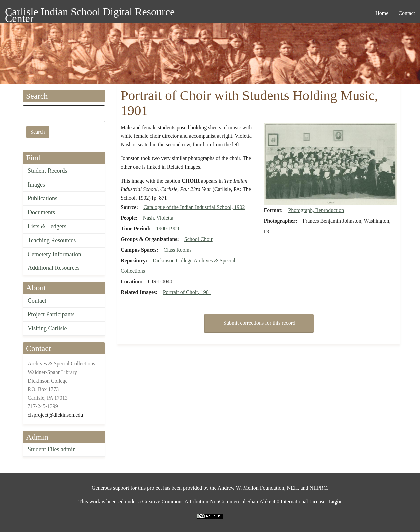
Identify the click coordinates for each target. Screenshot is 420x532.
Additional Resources (53, 268)
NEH (292, 488)
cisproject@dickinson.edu (55, 415)
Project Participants (51, 314)
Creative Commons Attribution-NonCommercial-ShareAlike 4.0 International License (234, 502)
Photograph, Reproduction (316, 210)
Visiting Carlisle (47, 328)
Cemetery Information (54, 254)
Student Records (47, 171)
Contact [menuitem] (407, 13)
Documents (41, 212)
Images (36, 185)
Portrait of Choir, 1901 (187, 292)
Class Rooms (177, 250)
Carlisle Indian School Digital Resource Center (90, 13)
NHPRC (318, 488)
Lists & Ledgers (47, 226)
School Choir (199, 239)
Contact (37, 301)
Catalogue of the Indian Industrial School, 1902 (194, 207)
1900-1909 (168, 228)
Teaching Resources (52, 240)
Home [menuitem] (382, 13)
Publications (42, 198)
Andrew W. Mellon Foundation (251, 488)
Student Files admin (52, 449)
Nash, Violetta (158, 218)
